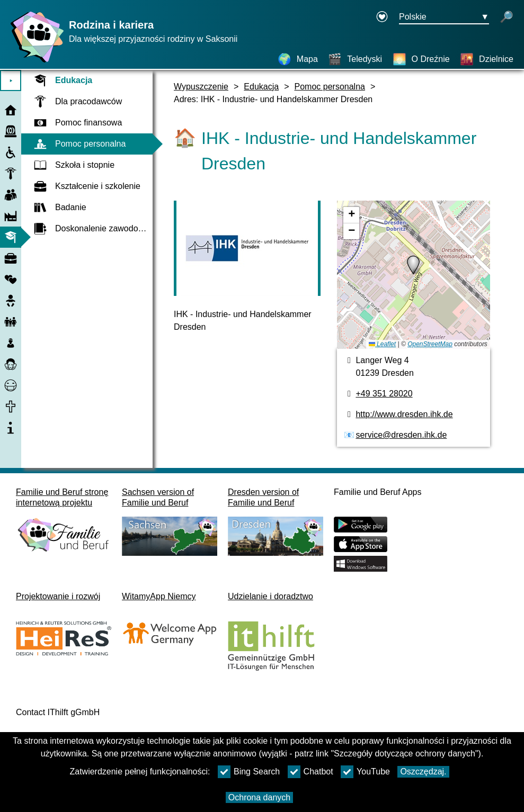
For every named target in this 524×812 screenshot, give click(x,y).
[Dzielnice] (487, 59)
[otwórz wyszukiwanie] (507, 17)
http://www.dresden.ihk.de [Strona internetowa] (404, 414)
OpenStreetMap (430, 344)
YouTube (365, 772)
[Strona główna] (34, 62)
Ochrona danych (259, 797)
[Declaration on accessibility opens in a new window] (382, 17)
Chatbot (310, 772)
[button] (413, 265)
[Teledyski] (355, 59)
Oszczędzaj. (423, 772)
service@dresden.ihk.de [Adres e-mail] (401, 435)
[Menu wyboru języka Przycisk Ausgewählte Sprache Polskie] (444, 17)
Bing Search (249, 772)
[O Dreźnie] (421, 59)
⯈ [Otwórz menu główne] (11, 81)
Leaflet (382, 344)
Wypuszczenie (201, 87)
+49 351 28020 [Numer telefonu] (384, 394)
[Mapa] (298, 59)
